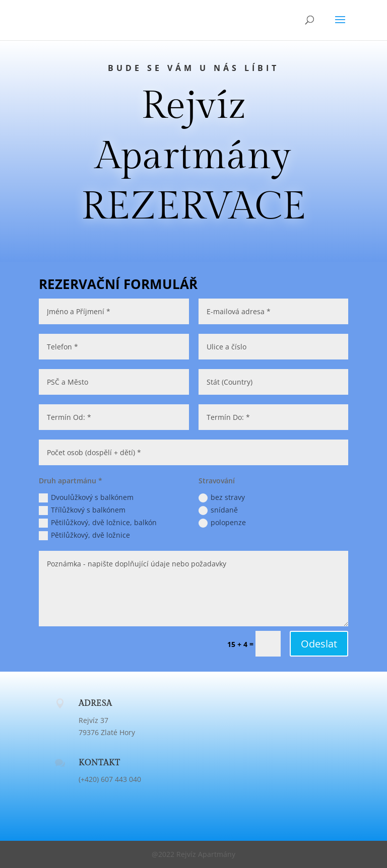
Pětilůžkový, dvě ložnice (84, 535)
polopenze (222, 523)
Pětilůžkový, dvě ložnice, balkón (98, 523)
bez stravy (222, 497)
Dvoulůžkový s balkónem (86, 497)
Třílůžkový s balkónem (82, 510)
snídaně (218, 510)
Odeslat (319, 644)
